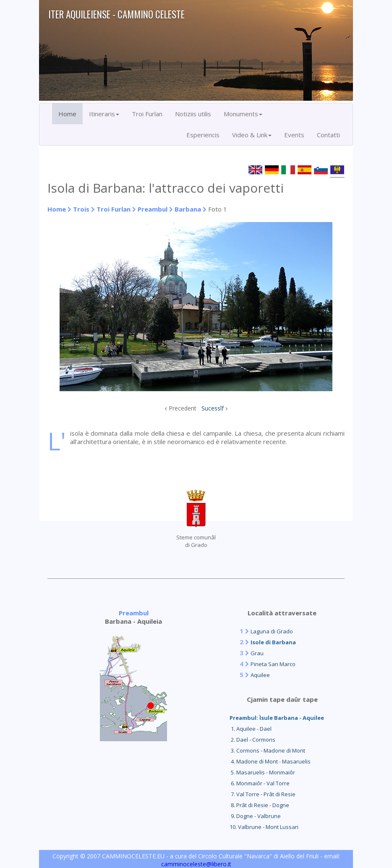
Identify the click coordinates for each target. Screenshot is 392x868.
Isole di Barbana (273, 642)
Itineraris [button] (104, 114)
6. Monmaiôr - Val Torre (260, 783)
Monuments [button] (243, 114)
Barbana (188, 209)
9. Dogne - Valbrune (255, 816)
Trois (81, 209)
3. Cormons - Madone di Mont (267, 750)
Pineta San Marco (273, 664)
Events (294, 135)
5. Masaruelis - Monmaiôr (262, 772)
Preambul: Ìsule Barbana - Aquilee (277, 718)
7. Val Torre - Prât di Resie (263, 794)
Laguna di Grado (272, 631)
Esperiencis (203, 135)
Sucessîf (213, 408)
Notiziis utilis (193, 114)
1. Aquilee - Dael (251, 729)
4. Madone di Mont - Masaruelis (270, 761)
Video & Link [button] (252, 135)
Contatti (328, 135)
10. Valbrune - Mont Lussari (264, 827)
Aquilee (260, 675)
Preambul (153, 209)
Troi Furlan (147, 114)
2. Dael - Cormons (252, 740)
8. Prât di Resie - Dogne (259, 805)
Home (67, 114)
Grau (257, 653)
